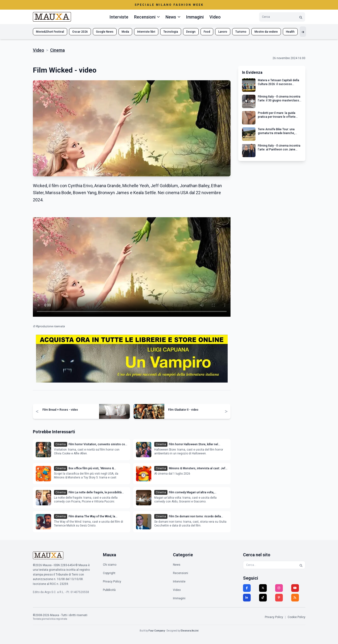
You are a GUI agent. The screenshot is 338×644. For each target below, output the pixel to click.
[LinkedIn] (247, 598)
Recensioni (181, 573)
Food (207, 32)
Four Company (157, 631)
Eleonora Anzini (190, 631)
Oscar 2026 (80, 32)
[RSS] (295, 598)
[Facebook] (247, 588)
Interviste (119, 17)
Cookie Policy (296, 617)
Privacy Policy (112, 582)
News (177, 565)
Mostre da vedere (266, 32)
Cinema (57, 50)
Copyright (109, 573)
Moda (125, 32)
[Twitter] (263, 588)
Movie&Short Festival (50, 32)
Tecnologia (171, 32)
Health (290, 32)
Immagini (195, 17)
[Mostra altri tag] (303, 32)
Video (215, 17)
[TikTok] (263, 598)
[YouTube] (295, 588)
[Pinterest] (279, 598)
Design (191, 32)
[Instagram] (279, 588)
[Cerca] (301, 17)
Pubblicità (109, 590)
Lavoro (223, 32)
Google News (105, 32)
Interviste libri (146, 32)
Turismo (241, 32)
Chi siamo (110, 565)
